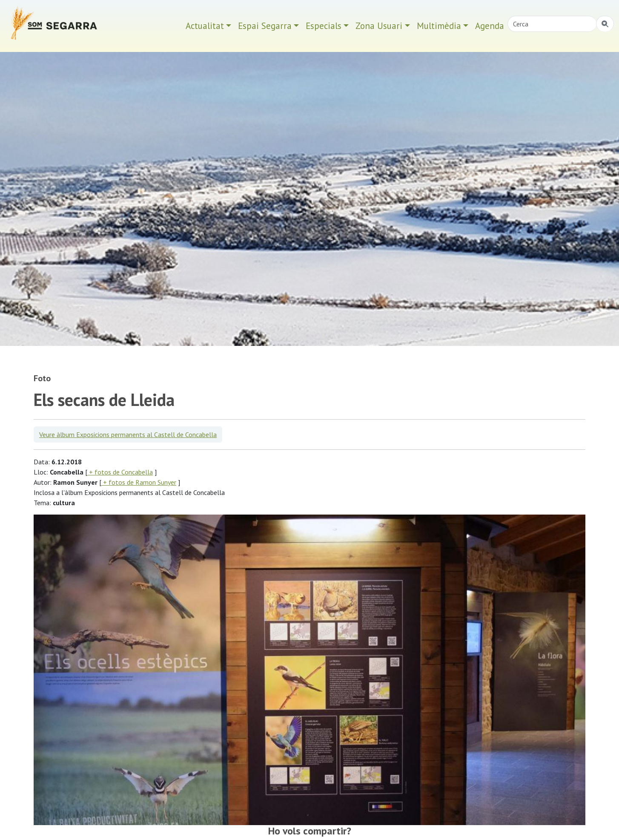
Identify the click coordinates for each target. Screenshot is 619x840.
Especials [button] (324, 26)
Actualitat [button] (205, 26)
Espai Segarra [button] (265, 26)
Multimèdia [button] (439, 26)
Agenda (490, 26)
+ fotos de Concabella (120, 472)
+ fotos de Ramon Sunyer (139, 482)
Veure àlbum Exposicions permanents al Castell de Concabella (128, 434)
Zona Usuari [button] (379, 26)
